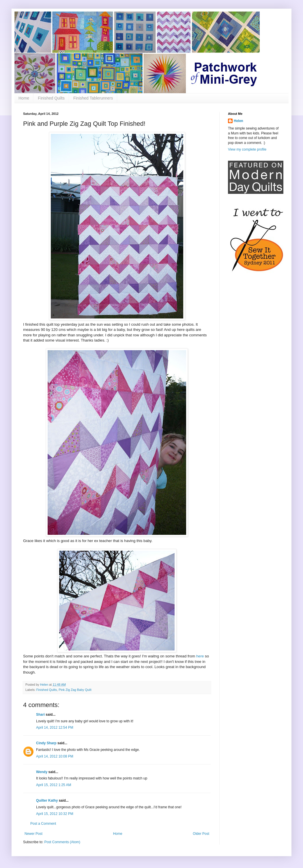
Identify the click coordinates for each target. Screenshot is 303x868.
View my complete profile (247, 149)
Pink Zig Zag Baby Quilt (75, 690)
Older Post (201, 834)
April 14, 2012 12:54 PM (55, 728)
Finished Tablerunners (93, 98)
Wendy (42, 772)
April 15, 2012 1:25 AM (54, 785)
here (200, 656)
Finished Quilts (51, 98)
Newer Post (33, 834)
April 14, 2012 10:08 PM (55, 756)
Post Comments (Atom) (62, 842)
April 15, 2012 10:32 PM (55, 814)
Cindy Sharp (46, 743)
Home (24, 98)
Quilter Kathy (47, 800)
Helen (239, 121)
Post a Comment (43, 824)
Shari (40, 715)
